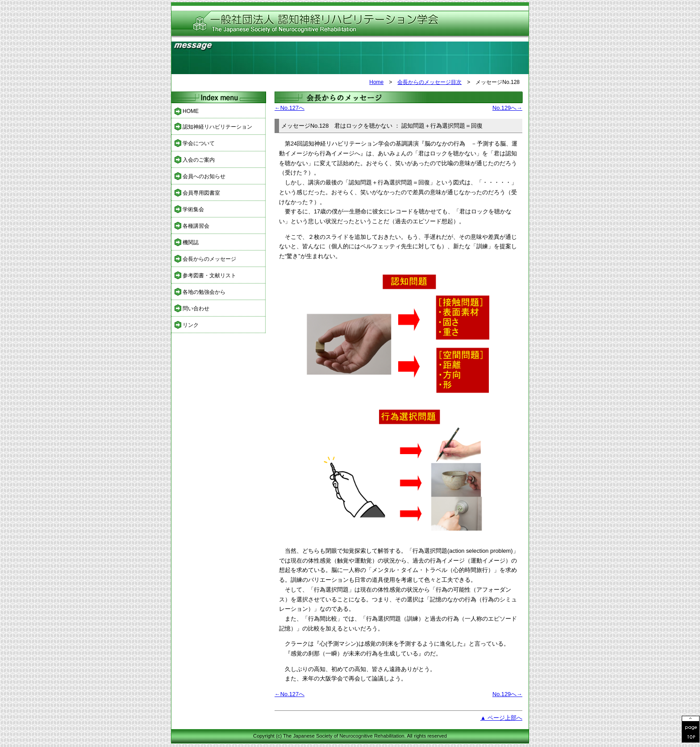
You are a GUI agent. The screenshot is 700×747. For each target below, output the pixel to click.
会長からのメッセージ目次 (429, 82)
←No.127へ (290, 108)
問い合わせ (196, 309)
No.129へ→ (507, 108)
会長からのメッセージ (209, 259)
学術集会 (193, 209)
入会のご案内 (199, 160)
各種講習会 (196, 226)
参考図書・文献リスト (209, 275)
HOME (191, 111)
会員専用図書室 (201, 193)
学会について (199, 143)
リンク (191, 325)
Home (376, 82)
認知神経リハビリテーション (217, 127)
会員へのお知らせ (204, 176)
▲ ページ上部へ (501, 718)
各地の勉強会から (204, 292)
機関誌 (191, 242)
